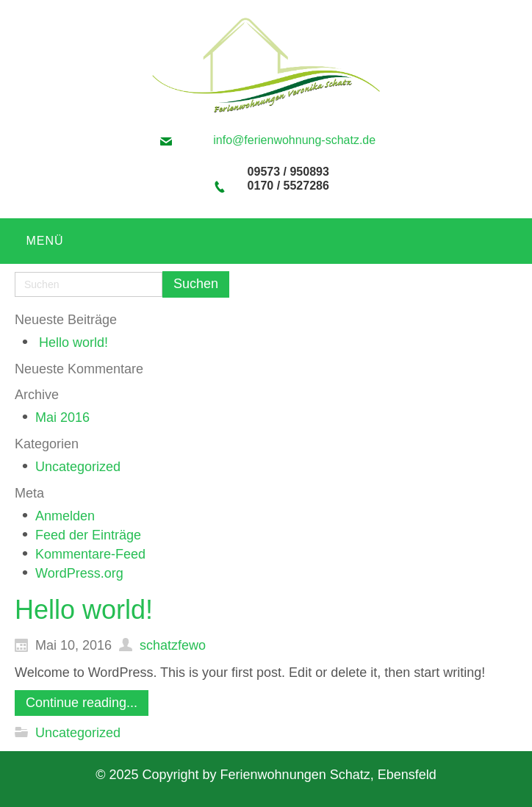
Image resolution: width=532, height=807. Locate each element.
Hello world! (73, 342)
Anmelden (65, 516)
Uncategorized (78, 467)
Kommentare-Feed (90, 554)
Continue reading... (82, 703)
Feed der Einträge (88, 535)
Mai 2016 (62, 417)
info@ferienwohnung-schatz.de (294, 140)
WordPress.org (79, 573)
